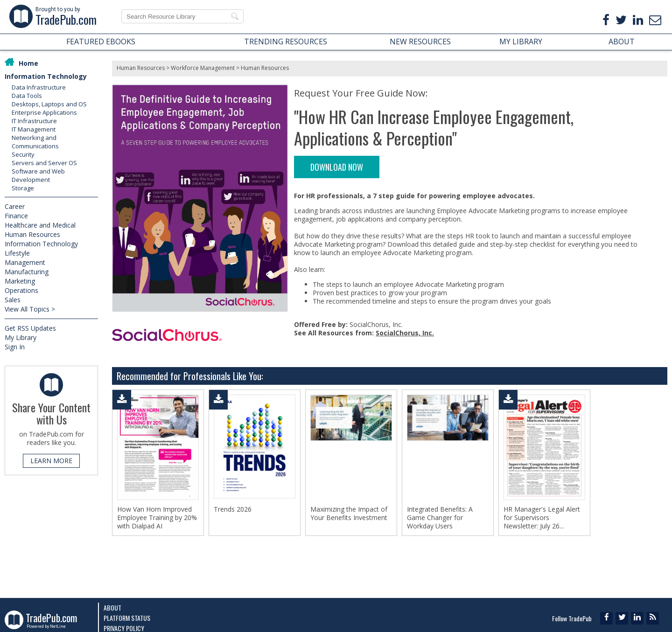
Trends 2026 (233, 509)
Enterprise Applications (44, 112)
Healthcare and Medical (40, 225)
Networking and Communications (35, 142)
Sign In (15, 347)
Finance (16, 216)
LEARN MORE (51, 461)
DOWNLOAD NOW (337, 167)
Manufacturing (27, 272)
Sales (13, 300)
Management (25, 262)
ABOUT (622, 42)
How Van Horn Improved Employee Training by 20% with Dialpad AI (157, 518)
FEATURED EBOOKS (101, 42)
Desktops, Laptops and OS (49, 104)
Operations (21, 290)
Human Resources (32, 234)
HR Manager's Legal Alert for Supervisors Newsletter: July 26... (542, 518)
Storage (23, 188)
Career (15, 206)
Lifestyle (17, 253)
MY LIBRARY (521, 42)
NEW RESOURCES (420, 42)
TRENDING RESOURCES (286, 42)
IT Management (34, 129)
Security (23, 154)
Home (28, 63)
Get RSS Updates (30, 328)
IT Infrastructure (34, 121)
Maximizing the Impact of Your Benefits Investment (349, 514)
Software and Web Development (38, 175)
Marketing (20, 281)
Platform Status (127, 618)
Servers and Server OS (44, 163)
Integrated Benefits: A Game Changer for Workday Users (440, 518)
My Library (21, 337)
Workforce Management (203, 68)
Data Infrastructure (39, 87)
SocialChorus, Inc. (405, 333)
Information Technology (46, 76)
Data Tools (27, 96)
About (112, 608)
